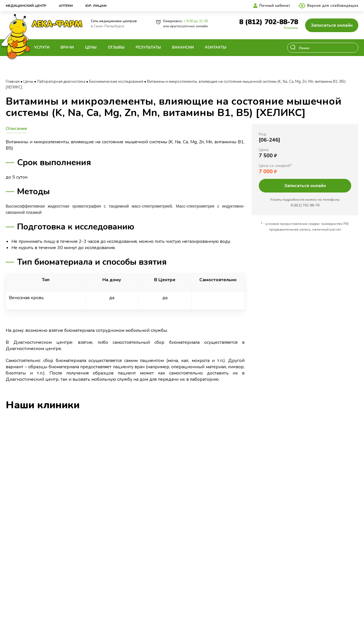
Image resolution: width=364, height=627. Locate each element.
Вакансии (183, 47)
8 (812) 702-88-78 (269, 22)
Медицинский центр (26, 6)
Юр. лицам (96, 6)
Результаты (148, 47)
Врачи (67, 47)
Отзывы (116, 47)
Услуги (42, 47)
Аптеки (66, 6)
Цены (91, 47)
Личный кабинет (275, 6)
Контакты (216, 47)
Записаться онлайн (332, 25)
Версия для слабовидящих (333, 6)
